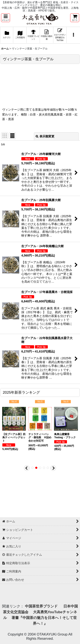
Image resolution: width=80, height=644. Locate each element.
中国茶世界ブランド (42, 606)
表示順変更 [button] (45, 136)
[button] (6, 18)
